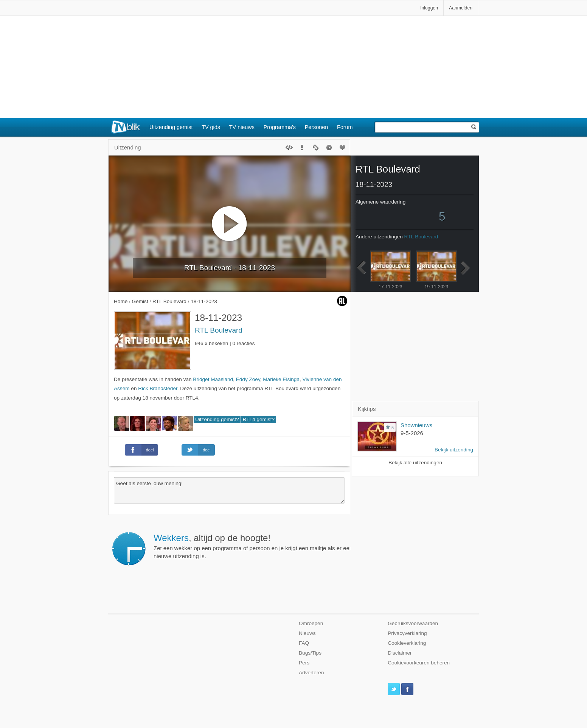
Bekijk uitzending (454, 450)
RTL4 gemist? (259, 419)
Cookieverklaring (407, 643)
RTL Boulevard (219, 330)
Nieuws (307, 633)
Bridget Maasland (213, 379)
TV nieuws (242, 127)
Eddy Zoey (248, 379)
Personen (317, 127)
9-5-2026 (412, 433)
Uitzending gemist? (217, 419)
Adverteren (311, 673)
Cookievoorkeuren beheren (419, 663)
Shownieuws (416, 425)
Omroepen (311, 623)
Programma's (280, 127)
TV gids (211, 127)
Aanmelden (461, 8)
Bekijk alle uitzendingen (415, 463)
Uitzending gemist (171, 127)
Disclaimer (400, 653)
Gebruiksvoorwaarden (413, 623)
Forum (345, 127)
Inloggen (429, 8)
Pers (304, 663)
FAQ (304, 643)
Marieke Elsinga (281, 379)
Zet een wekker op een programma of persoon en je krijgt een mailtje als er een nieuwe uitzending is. (253, 546)
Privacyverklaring (407, 633)
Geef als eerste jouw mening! (229, 490)
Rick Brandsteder (158, 388)
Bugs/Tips (310, 653)
